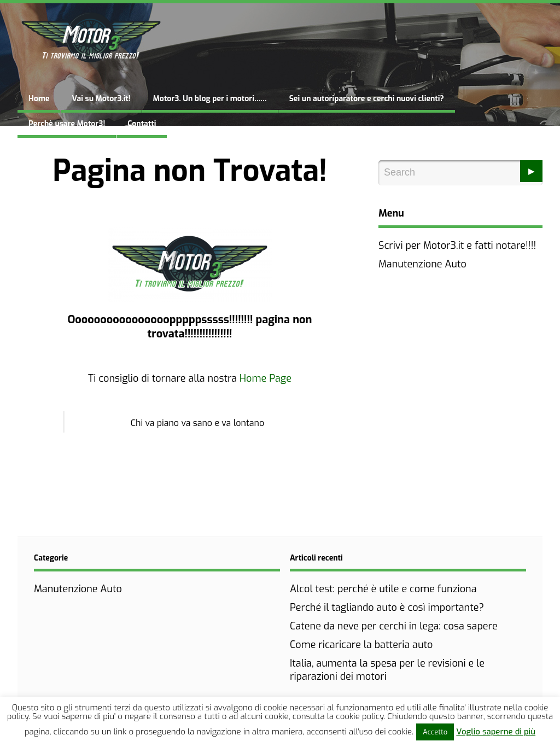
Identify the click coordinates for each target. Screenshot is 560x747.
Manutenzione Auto (422, 264)
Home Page (266, 378)
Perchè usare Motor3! (67, 124)
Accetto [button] (435, 732)
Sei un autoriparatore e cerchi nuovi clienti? (367, 99)
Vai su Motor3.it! (101, 99)
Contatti (142, 124)
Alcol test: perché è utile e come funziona (383, 589)
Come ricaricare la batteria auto (361, 645)
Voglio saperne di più (496, 732)
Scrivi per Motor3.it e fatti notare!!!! (457, 246)
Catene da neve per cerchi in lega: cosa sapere (394, 626)
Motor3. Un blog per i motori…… (210, 99)
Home (39, 99)
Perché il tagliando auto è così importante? (387, 608)
